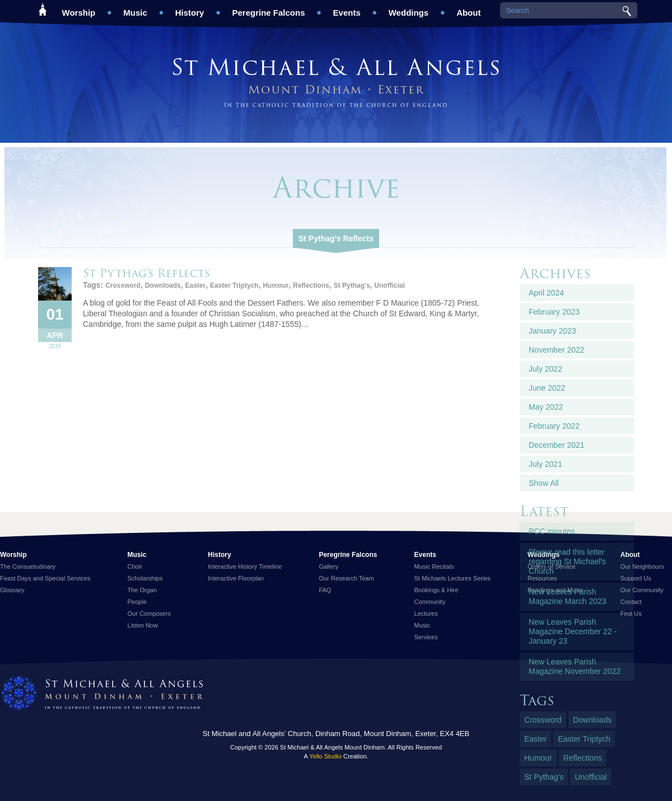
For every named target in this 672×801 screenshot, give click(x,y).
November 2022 (557, 350)
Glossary (12, 590)
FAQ (325, 590)
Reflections (311, 285)
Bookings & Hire (437, 590)
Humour (276, 285)
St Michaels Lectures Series (452, 578)
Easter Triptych (234, 285)
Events (347, 9)
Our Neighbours (642, 566)
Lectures (426, 613)
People (137, 602)
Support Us (636, 578)
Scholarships (145, 578)
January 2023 (552, 331)
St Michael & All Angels (336, 67)
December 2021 (557, 445)
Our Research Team (346, 578)
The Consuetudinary (28, 566)
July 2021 (545, 464)
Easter (195, 285)
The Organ (143, 590)
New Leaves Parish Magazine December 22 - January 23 (573, 631)
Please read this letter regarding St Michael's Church (567, 561)
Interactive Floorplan (236, 578)
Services (426, 637)
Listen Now (143, 625)
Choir (135, 566)
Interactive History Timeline (245, 566)
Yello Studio (325, 756)
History (190, 9)
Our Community (642, 590)
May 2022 (546, 407)
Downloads (163, 285)
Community (430, 602)
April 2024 (546, 293)
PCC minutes (552, 531)
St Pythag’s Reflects (336, 238)
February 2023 (554, 312)
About (468, 9)
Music (135, 9)
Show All (544, 483)
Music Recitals (434, 566)
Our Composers (150, 613)
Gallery (328, 566)
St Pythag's (352, 285)
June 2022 (547, 388)
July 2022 (545, 369)
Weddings (409, 9)
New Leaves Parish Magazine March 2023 (568, 596)
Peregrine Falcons (268, 9)
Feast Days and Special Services (45, 578)
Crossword (123, 285)
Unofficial (389, 285)
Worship (79, 9)
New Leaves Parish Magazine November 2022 (575, 666)
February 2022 (554, 426)
